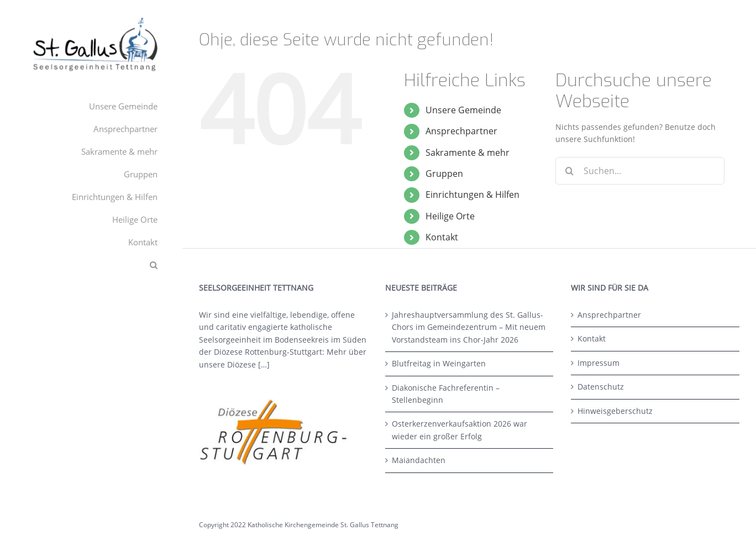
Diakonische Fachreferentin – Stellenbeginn (446, 394)
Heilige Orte (450, 216)
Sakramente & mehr (468, 153)
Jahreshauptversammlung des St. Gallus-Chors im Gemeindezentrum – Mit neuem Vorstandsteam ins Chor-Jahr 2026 (469, 327)
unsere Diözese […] (234, 364)
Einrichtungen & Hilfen (473, 195)
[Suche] (569, 171)
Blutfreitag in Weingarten (439, 363)
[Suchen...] (640, 171)
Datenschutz (601, 387)
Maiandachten (419, 460)
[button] (91, 265)
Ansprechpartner (461, 131)
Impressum (599, 363)
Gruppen (444, 174)
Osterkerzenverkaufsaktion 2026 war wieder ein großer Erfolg (460, 430)
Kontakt (442, 237)
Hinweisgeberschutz (615, 411)
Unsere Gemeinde (463, 110)
